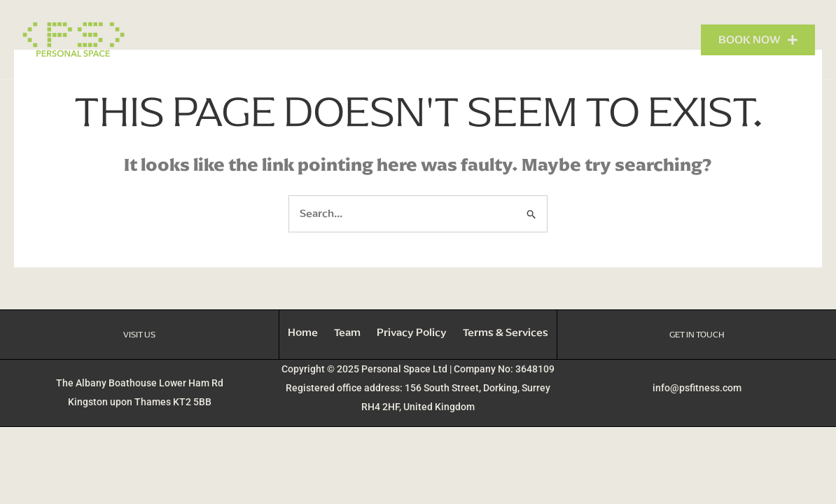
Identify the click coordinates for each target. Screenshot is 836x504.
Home (427, 40)
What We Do (501, 40)
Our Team (583, 40)
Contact (654, 40)
